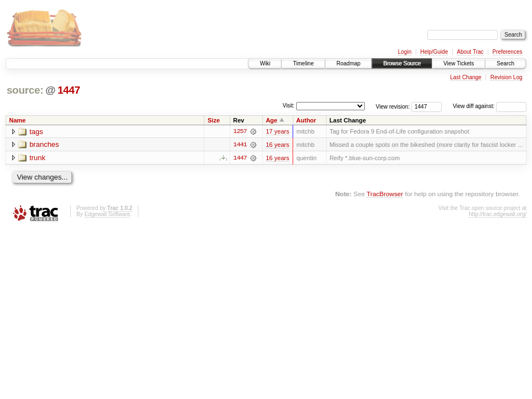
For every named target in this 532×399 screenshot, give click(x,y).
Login (405, 52)
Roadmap (348, 63)
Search (505, 63)
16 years (277, 145)
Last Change (466, 77)
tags (36, 132)
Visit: (288, 106)
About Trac (470, 52)
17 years (277, 131)
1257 (240, 131)
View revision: (393, 106)
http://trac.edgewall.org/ (498, 214)
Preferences (508, 52)
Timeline (303, 63)
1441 (240, 145)
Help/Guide (434, 52)
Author (306, 120)
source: (25, 90)
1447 (69, 90)
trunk (37, 158)
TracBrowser (385, 194)
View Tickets (459, 63)
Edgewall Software (107, 214)
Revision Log (507, 77)
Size (214, 120)
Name (18, 120)
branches (44, 145)
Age (272, 120)
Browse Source (402, 63)
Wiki (265, 63)
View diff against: (490, 106)
